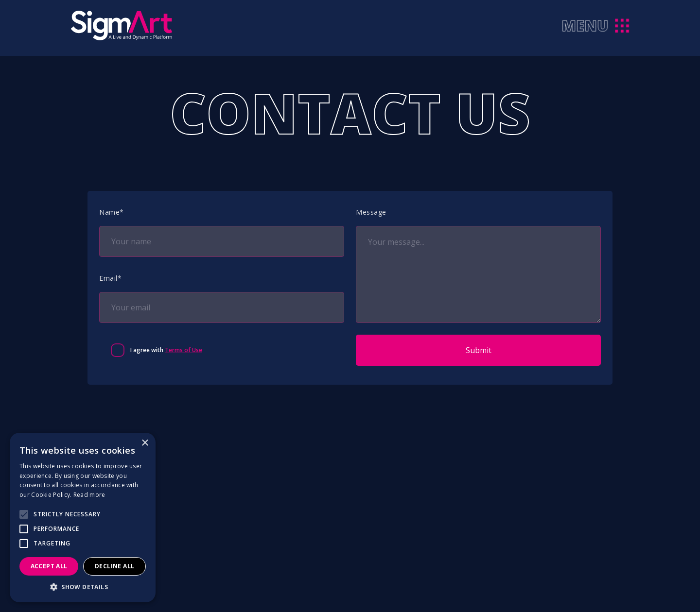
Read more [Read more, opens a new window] (89, 495)
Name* (112, 212)
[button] (83, 587)
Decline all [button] (114, 566)
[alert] (83, 518)
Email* (110, 278)
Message (371, 212)
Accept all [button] (49, 566)
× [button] (145, 443)
